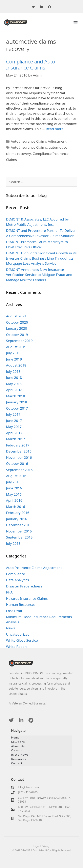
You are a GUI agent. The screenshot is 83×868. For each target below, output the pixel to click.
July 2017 (13, 414)
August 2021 (16, 316)
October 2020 (17, 322)
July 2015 (13, 543)
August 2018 (16, 365)
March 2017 (16, 439)
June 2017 (14, 421)
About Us (18, 746)
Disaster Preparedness (24, 586)
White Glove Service (22, 640)
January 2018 (17, 402)
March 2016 (16, 507)
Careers (17, 750)
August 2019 (16, 347)
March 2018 (16, 396)
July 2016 (13, 482)
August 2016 (16, 476)
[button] (76, 22)
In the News (20, 755)
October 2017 (17, 408)
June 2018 (14, 378)
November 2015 (19, 531)
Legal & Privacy (42, 846)
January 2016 (17, 519)
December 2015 (19, 525)
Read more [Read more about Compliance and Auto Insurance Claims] (55, 129)
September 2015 (19, 537)
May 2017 (14, 427)
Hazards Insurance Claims (27, 598)
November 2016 (19, 457)
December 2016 (19, 451)
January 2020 (17, 328)
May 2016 (14, 494)
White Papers (17, 647)
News (11, 628)
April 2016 (14, 500)
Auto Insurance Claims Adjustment (39, 141)
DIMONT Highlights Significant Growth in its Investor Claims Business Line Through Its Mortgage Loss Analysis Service (41, 258)
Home (15, 738)
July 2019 (13, 353)
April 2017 (14, 433)
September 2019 (19, 341)
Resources (18, 759)
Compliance (16, 574)
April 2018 (14, 390)
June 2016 (14, 488)
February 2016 (18, 513)
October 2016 (17, 464)
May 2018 (14, 384)
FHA (9, 592)
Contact (17, 763)
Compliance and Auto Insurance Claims (31, 64)
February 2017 (18, 445)
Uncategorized (18, 634)
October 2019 (17, 335)
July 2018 (13, 371)
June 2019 (14, 359)
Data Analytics (17, 580)
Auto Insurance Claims (29, 147)
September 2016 (19, 470)
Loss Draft (14, 611)
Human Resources (21, 604)
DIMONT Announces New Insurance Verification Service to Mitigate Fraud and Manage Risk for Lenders (39, 275)
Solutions (18, 742)
